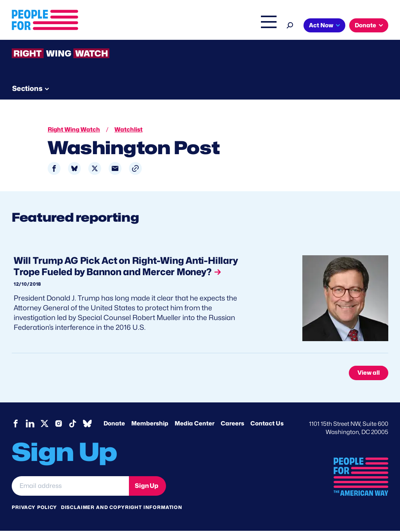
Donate (81, 42)
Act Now (37, 42)
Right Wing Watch (279, 26)
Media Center (195, 425)
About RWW (160, 87)
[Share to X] (95, 170)
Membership (150, 425)
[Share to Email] (115, 170)
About (152, 26)
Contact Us (267, 425)
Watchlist (114, 87)
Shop (356, 26)
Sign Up (146, 487)
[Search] (383, 24)
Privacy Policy (34, 508)
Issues (184, 26)
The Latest (326, 26)
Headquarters (227, 26)
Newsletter (214, 87)
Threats (68, 87)
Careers (232, 425)
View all (369, 374)
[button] (135, 170)
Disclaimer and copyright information (122, 508)
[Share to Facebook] (54, 170)
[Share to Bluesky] (74, 170)
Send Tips (266, 87)
